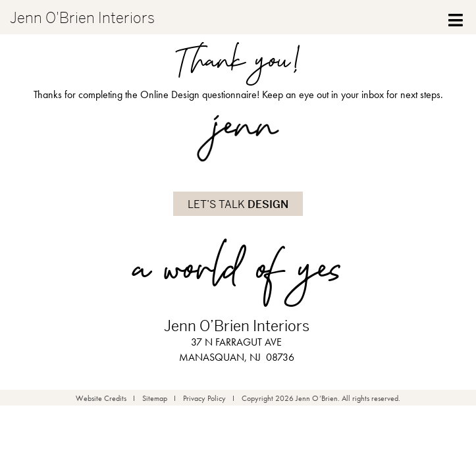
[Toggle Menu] (456, 17)
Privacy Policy (204, 398)
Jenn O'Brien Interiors (82, 18)
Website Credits (101, 398)
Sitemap (155, 398)
